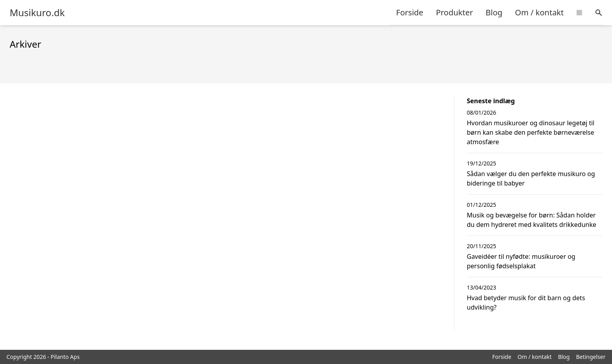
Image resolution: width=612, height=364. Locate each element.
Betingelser (591, 357)
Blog (494, 12)
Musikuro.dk (37, 13)
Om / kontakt (539, 12)
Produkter (454, 12)
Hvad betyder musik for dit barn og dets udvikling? (526, 303)
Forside (410, 12)
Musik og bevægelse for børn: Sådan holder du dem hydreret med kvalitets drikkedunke (532, 220)
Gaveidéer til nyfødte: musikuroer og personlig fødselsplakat (521, 261)
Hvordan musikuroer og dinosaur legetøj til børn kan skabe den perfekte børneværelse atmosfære (531, 132)
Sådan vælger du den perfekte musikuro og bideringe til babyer (531, 178)
